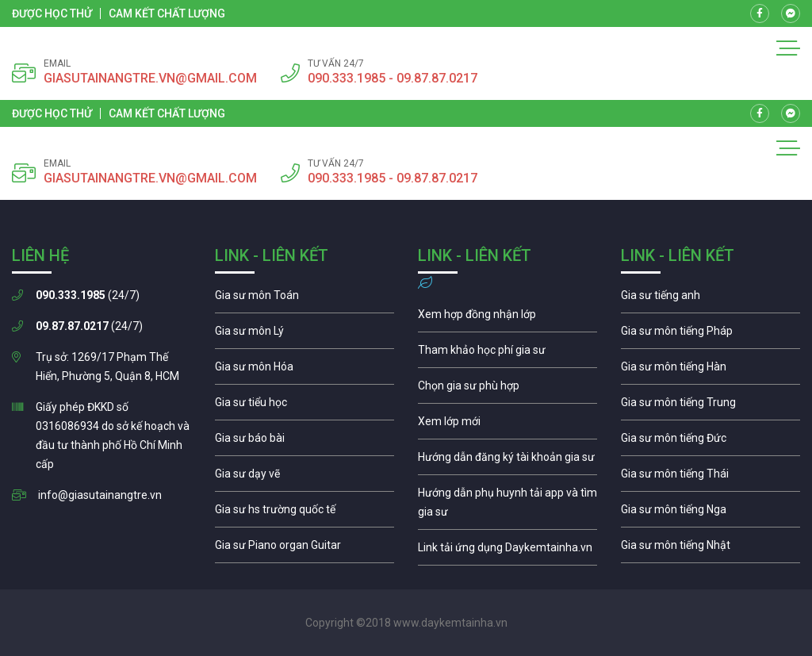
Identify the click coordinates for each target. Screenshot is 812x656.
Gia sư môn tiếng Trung (710, 406)
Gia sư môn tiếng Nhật (710, 549)
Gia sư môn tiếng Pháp (710, 335)
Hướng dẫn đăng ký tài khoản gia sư (507, 461)
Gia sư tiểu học (304, 406)
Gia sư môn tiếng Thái (710, 478)
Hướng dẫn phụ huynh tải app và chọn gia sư (507, 506)
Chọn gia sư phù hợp (507, 389)
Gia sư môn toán (304, 299)
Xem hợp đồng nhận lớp (507, 318)
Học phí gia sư (507, 354)
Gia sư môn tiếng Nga (507, 551)
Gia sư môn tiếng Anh (710, 299)
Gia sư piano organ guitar (304, 549)
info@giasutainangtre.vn (100, 495)
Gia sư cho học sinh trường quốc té (304, 513)
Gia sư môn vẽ (304, 478)
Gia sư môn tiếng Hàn (710, 370)
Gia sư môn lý (304, 335)
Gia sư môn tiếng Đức (710, 442)
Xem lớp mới (507, 425)
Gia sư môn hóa (304, 370)
